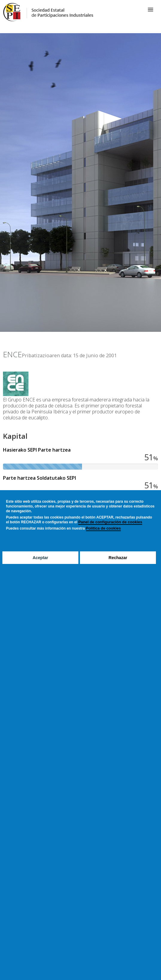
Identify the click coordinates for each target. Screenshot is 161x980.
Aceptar (40, 558)
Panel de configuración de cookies (110, 522)
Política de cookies (103, 528)
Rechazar (118, 558)
